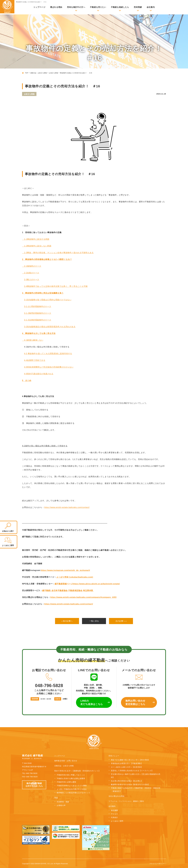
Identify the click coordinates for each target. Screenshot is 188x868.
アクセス (114, 814)
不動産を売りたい (98, 7)
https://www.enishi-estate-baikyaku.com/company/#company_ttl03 (83, 597)
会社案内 (151, 7)
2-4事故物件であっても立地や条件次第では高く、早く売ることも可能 (56, 286)
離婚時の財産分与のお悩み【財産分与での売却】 (130, 785)
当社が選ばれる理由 (116, 796)
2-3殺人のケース (32, 280)
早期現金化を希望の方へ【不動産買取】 (127, 764)
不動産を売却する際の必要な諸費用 (71, 779)
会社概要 (114, 810)
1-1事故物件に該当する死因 (36, 239)
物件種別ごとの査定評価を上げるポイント (73, 793)
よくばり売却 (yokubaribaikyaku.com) (75, 577)
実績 (56, 798)
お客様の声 (61, 806)
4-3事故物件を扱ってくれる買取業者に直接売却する (48, 354)
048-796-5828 (49, 681)
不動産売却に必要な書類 (66, 782)
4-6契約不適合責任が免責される (39, 374)
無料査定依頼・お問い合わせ (66, 761)
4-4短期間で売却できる (35, 360)
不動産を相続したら (120, 7)
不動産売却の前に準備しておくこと (71, 775)
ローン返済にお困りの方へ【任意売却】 (127, 767)
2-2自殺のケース (31, 273)
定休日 (58, 699)
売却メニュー (114, 756)
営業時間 (35, 699)
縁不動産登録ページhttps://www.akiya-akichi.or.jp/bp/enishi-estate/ (87, 584)
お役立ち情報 (53, 73)
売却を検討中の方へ (76, 7)
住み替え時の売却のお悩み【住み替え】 (127, 781)
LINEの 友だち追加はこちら (92, 703)
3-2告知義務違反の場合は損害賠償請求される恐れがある (50, 327)
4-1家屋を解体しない (33, 340)
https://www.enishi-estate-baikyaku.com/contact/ (67, 507)
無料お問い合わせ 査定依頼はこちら (135, 703)
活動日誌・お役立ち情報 (39, 73)
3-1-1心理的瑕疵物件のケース (38, 306)
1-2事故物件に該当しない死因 (37, 246)
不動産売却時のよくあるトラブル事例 (72, 786)
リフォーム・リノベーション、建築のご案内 (126, 801)
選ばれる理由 (56, 7)
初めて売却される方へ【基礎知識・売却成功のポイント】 (77, 771)
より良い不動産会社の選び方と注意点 (72, 789)
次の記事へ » (121, 621)
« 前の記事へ (67, 621)
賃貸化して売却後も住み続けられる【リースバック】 (132, 771)
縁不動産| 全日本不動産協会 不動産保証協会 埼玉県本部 (68, 591)
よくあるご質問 (117, 821)
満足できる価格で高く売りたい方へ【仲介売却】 (130, 760)
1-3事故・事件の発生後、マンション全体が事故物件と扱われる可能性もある (58, 253)
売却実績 (138, 7)
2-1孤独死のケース (32, 266)
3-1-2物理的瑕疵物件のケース (38, 313)
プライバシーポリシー (157, 864)
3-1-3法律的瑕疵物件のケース (38, 320)
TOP (26, 73)
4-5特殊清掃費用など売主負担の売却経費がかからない (49, 367)
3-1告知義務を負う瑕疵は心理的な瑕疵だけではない (48, 300)
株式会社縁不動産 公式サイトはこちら (34, 785)
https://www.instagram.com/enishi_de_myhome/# (65, 570)
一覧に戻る (94, 621)
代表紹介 (114, 818)
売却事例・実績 (63, 802)
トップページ (39, 7)
